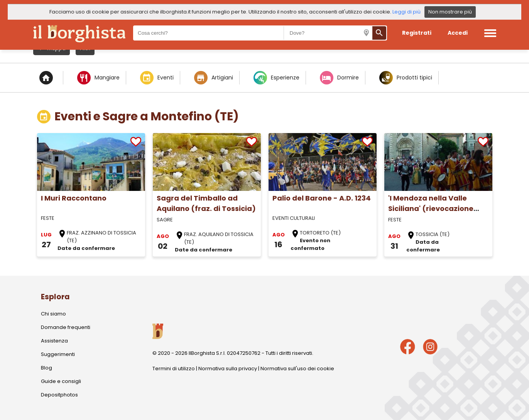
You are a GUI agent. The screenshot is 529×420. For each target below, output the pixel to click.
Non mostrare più (450, 12)
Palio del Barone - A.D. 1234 (322, 198)
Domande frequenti (66, 327)
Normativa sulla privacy (228, 369)
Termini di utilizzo (174, 369)
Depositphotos (59, 395)
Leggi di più (406, 12)
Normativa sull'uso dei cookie (297, 369)
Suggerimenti (58, 354)
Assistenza (54, 341)
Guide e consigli (61, 381)
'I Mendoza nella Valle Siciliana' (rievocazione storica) (431, 208)
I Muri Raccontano (74, 198)
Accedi (458, 33)
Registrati (417, 33)
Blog (46, 368)
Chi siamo (53, 314)
